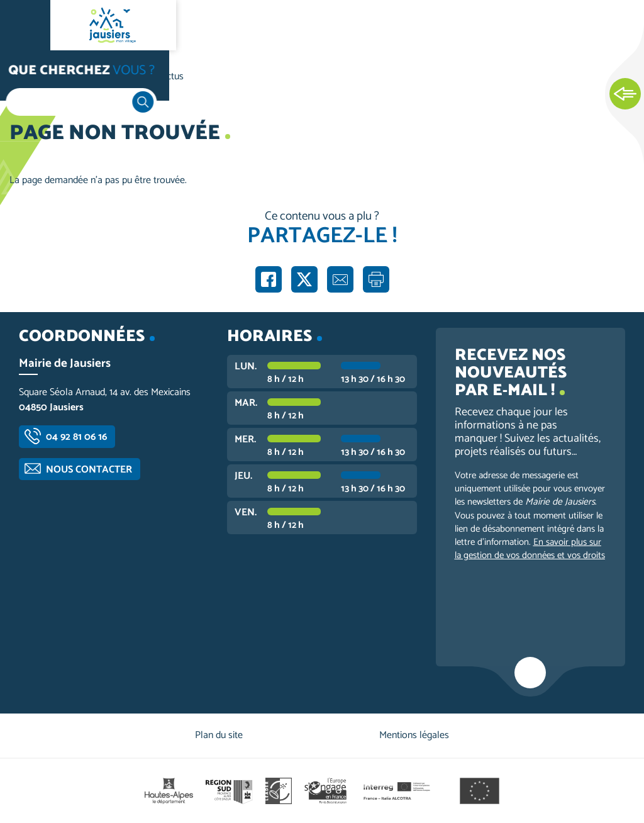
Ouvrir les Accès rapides (625, 94)
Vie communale (98, 76)
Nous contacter (89, 470)
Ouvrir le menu (25, 25)
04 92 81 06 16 (76, 437)
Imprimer (376, 279)
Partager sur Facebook (269, 279)
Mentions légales (414, 735)
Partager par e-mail (340, 279)
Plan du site (219, 735)
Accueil (35, 76)
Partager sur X (304, 279)
